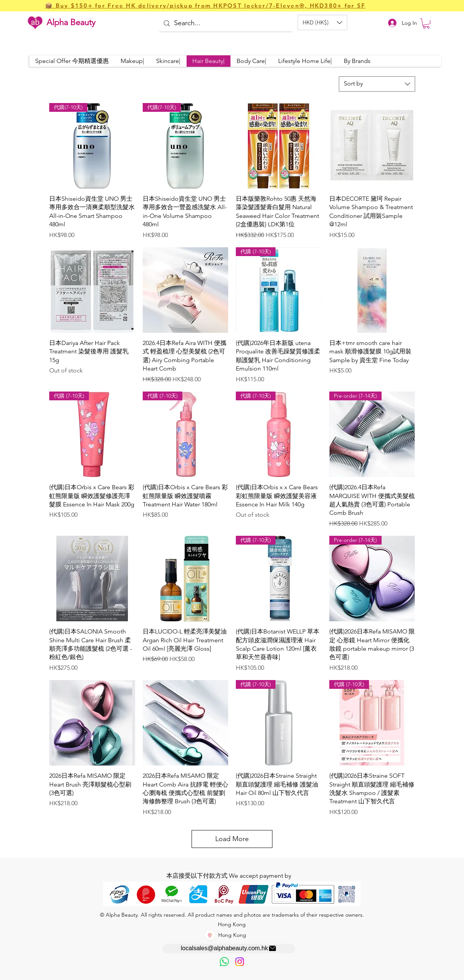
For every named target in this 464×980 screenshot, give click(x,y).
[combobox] (377, 84)
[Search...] (225, 23)
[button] (322, 23)
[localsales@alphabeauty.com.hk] (229, 949)
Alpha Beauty (71, 22)
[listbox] (322, 23)
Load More (232, 839)
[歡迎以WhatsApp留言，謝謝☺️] (224, 962)
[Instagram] (240, 962)
